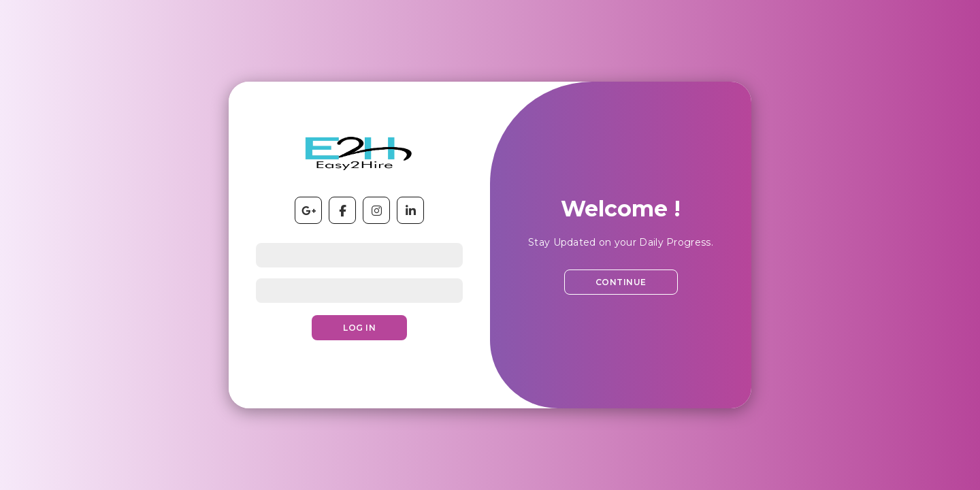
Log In (359, 328)
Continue (621, 282)
